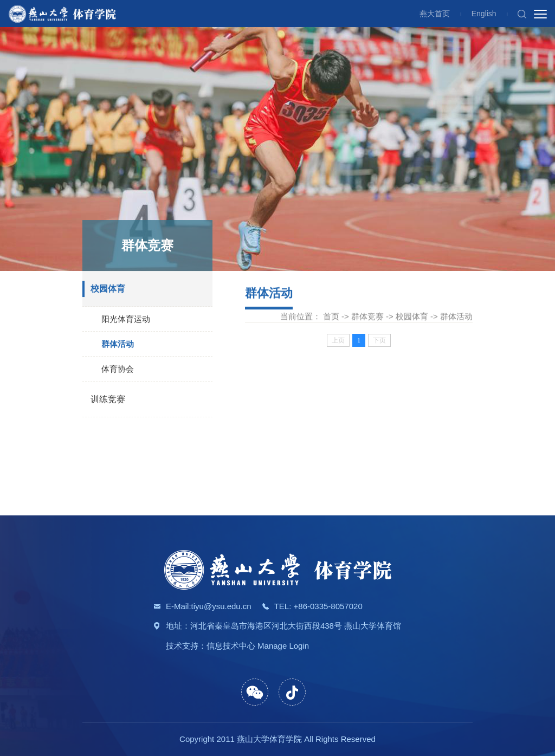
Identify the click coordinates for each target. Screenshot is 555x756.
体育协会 (118, 370)
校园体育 (108, 290)
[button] (522, 14)
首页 (331, 317)
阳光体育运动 (126, 320)
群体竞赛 (367, 317)
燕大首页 (435, 14)
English (484, 14)
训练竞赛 (108, 400)
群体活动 (118, 345)
